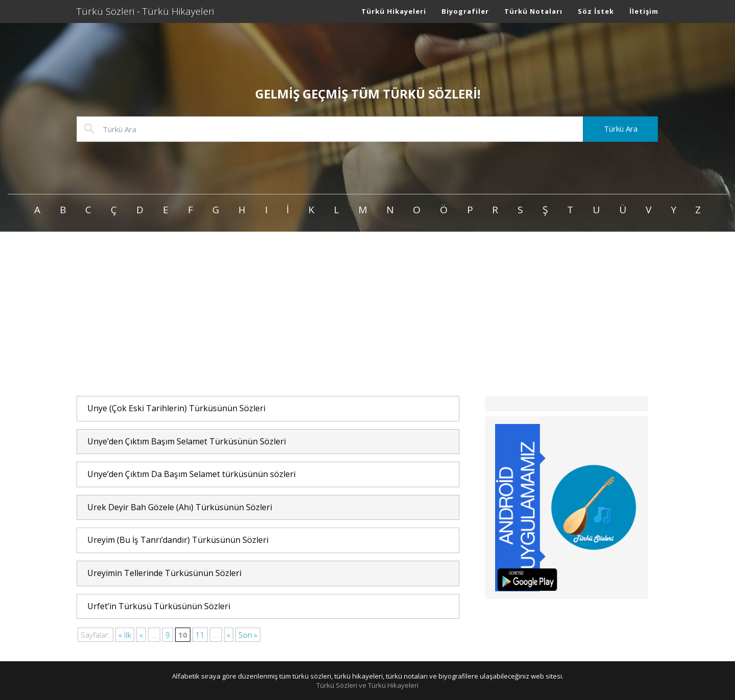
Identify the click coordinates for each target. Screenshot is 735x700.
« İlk (125, 635)
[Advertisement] (367, 314)
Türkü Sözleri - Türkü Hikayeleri (145, 11)
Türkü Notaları (533, 11)
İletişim (644, 11)
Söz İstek (596, 11)
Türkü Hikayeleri (394, 11)
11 (200, 635)
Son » (248, 635)
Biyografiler (465, 11)
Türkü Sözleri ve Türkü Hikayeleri (367, 685)
